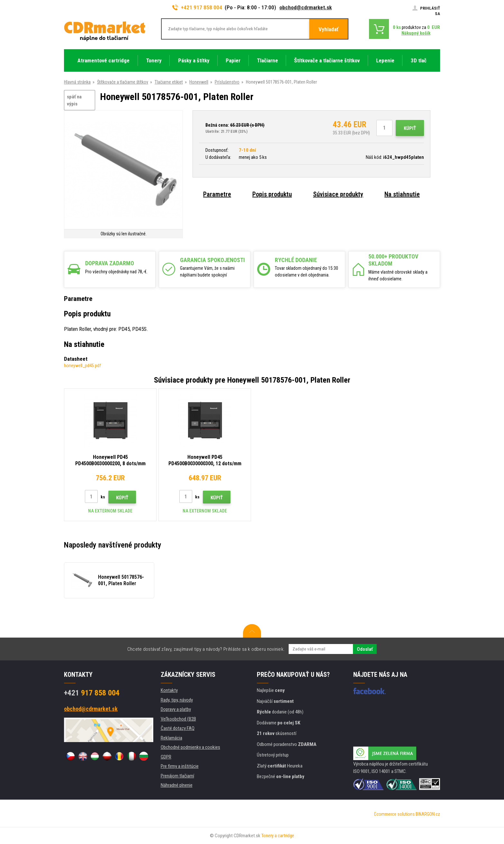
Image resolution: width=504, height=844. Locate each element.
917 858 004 (92, 693)
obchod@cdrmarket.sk (306, 7)
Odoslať (365, 649)
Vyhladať (328, 29)
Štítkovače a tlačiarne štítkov (123, 82)
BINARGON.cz (428, 814)
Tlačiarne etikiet (169, 82)
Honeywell (199, 82)
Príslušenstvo (227, 82)
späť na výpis (74, 100)
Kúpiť (410, 128)
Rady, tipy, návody (177, 700)
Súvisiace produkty (338, 194)
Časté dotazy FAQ (178, 728)
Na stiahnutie (402, 194)
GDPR (166, 757)
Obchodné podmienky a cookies (190, 747)
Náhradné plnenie (177, 785)
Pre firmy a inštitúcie (180, 766)
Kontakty (169, 690)
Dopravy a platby (176, 709)
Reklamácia (171, 738)
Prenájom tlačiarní (177, 776)
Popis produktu (272, 194)
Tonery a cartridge (278, 836)
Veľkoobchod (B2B (178, 719)
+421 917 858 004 (197, 7)
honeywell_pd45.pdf (82, 366)
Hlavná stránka (77, 82)
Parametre (217, 194)
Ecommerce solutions (394, 814)
